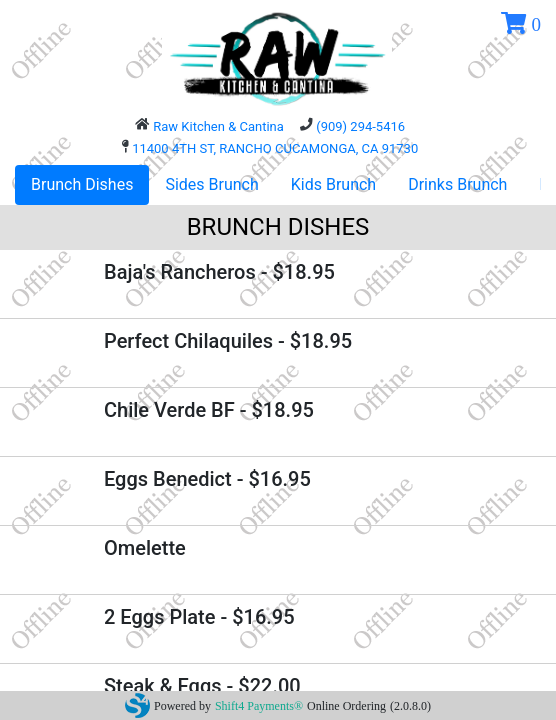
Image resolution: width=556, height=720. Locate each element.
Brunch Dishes (82, 184)
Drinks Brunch (457, 184)
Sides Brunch (211, 184)
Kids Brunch (333, 184)
